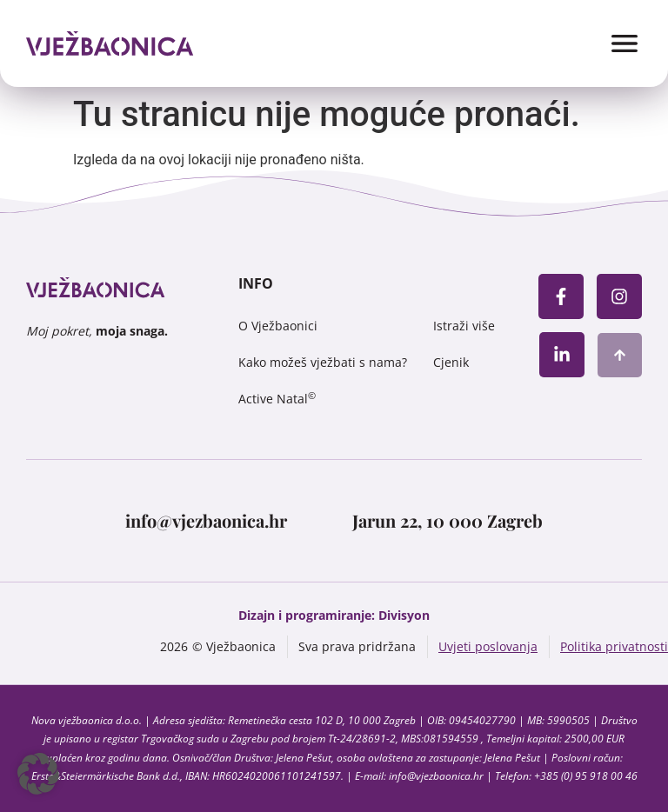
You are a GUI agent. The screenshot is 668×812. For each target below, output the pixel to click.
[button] (38, 774)
